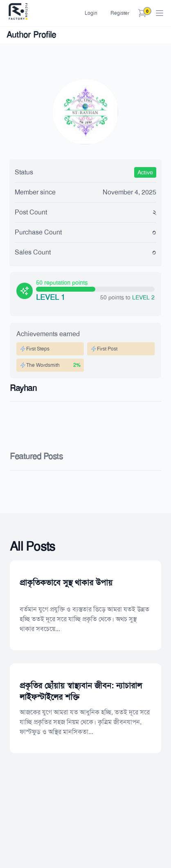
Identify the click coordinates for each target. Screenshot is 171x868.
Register (120, 13)
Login (91, 13)
